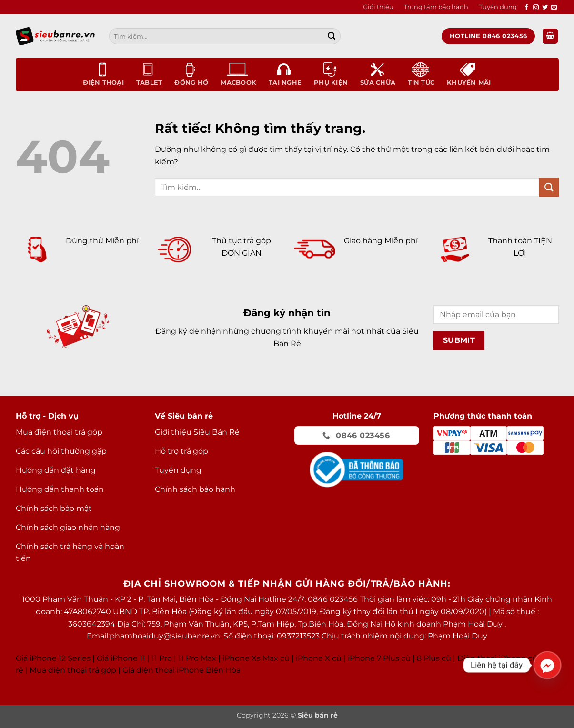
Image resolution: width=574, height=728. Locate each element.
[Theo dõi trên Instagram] (536, 8)
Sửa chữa (378, 74)
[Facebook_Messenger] (547, 665)
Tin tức (421, 74)
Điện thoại (103, 74)
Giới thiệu (378, 7)
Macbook (238, 74)
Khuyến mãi (469, 74)
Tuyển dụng (498, 7)
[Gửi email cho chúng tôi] (554, 8)
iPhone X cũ (319, 658)
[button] (550, 36)
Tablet (149, 74)
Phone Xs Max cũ (257, 658)
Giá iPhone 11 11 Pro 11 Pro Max (156, 658)
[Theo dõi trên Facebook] (526, 8)
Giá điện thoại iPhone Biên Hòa (181, 670)
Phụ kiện (331, 74)
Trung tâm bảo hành (436, 7)
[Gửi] (332, 36)
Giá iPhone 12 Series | (55, 658)
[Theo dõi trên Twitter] (545, 8)
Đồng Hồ (191, 74)
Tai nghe (285, 74)
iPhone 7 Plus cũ (379, 658)
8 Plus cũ (434, 658)
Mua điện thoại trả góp (73, 670)
